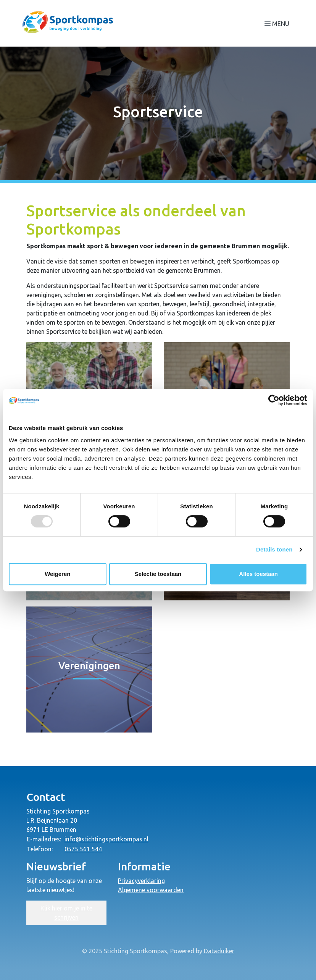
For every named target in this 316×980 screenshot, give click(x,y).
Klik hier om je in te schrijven (66, 913)
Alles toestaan (258, 574)
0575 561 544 (83, 849)
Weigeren (57, 574)
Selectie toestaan (158, 574)
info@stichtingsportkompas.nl (106, 839)
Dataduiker (219, 951)
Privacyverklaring (141, 881)
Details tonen (274, 549)
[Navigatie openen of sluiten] (278, 23)
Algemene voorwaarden (151, 890)
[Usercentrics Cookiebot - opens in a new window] (274, 400)
